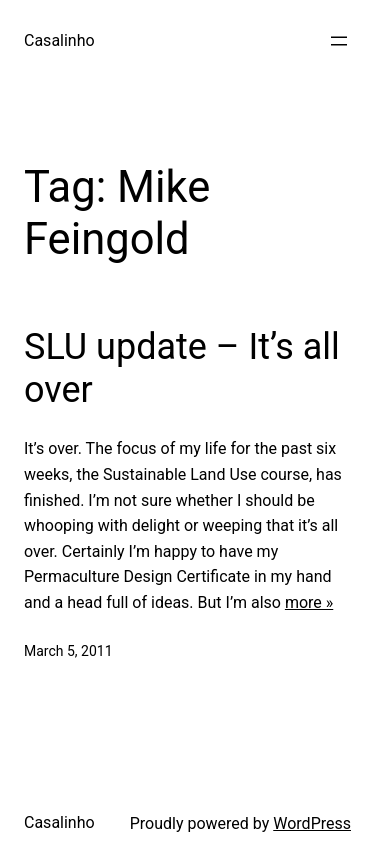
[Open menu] (339, 41)
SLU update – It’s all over (182, 368)
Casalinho (59, 40)
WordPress (312, 823)
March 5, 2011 (68, 651)
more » (309, 602)
